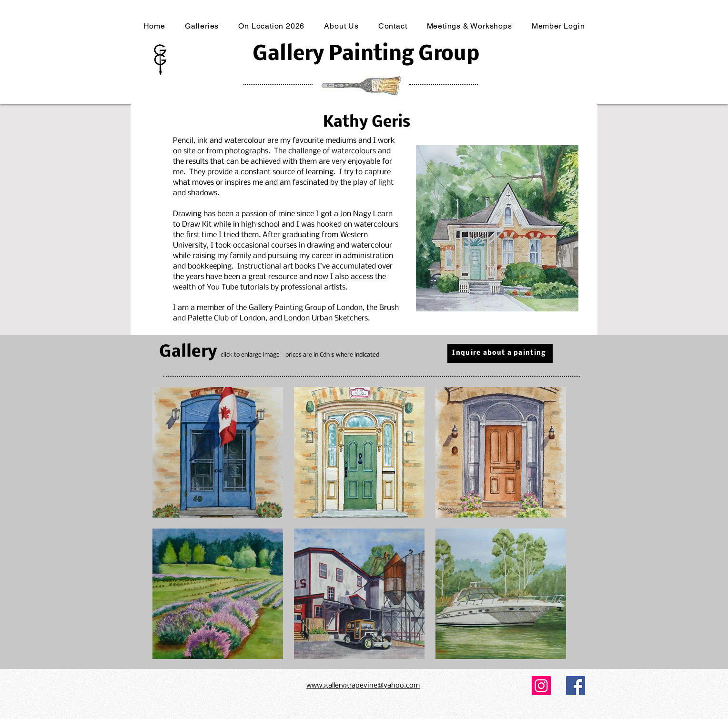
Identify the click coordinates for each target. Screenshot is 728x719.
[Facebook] (576, 686)
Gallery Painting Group (366, 55)
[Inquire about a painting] (500, 353)
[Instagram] (541, 686)
